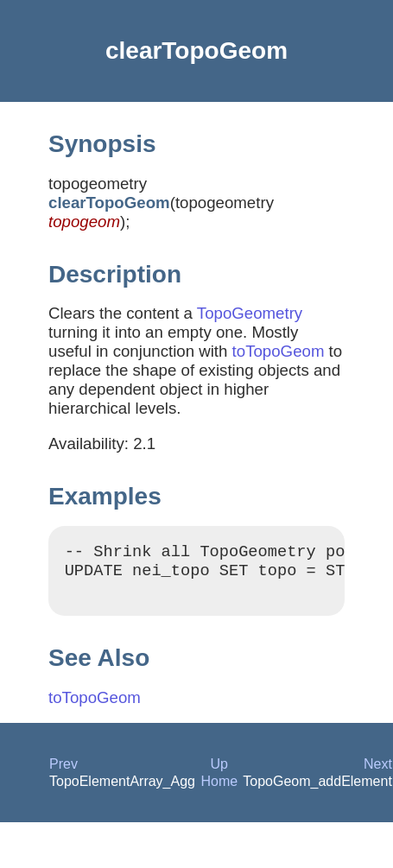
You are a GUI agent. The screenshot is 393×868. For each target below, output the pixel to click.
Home (219, 789)
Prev (63, 772)
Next (378, 772)
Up (219, 772)
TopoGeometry (250, 313)
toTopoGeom (279, 351)
